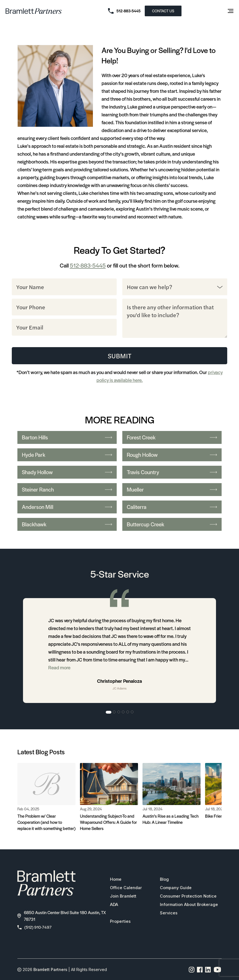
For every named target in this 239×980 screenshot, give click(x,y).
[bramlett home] (34, 11)
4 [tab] (123, 712)
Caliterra (172, 507)
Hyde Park (67, 455)
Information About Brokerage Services (190, 909)
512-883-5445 (88, 265)
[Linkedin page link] (208, 970)
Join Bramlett (122, 897)
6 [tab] (132, 712)
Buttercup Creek (172, 524)
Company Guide (176, 888)
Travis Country (172, 472)
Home (114, 880)
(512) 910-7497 (35, 928)
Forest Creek (172, 438)
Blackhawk (67, 524)
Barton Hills (67, 438)
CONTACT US (163, 11)
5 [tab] (128, 712)
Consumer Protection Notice (189, 897)
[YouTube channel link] (217, 970)
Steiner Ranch (67, 490)
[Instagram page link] (192, 970)
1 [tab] (109, 712)
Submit (119, 356)
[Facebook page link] (200, 970)
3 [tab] (119, 712)
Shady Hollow (67, 472)
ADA (113, 905)
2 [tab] (114, 712)
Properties (119, 922)
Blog (164, 880)
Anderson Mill (67, 507)
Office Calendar (125, 888)
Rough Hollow (172, 455)
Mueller (172, 490)
